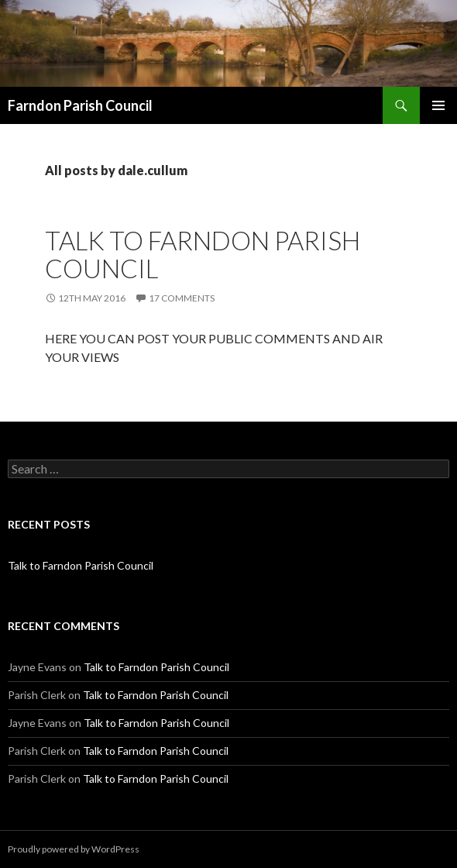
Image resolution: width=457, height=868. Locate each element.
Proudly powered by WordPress (74, 849)
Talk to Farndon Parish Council (203, 254)
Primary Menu (438, 105)
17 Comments (182, 298)
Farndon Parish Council (80, 105)
